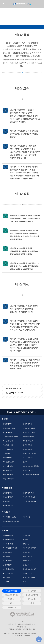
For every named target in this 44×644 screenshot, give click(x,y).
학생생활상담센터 (29, 577)
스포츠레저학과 (8, 449)
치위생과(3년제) (8, 441)
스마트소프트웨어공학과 (31, 466)
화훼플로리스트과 (9, 462)
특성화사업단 (27, 573)
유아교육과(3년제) (9, 428)
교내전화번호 (32, 591)
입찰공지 (26, 565)
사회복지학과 (7, 432)
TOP (39, 641)
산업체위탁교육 (8, 497)
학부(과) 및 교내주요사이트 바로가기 (21, 412)
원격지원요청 (12, 607)
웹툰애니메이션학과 (30, 453)
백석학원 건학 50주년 (10, 517)
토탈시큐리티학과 (9, 479)
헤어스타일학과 (8, 474)
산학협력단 (27, 561)
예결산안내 (12, 599)
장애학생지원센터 (9, 569)
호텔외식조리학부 (29, 432)
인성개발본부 (7, 565)
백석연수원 (7, 556)
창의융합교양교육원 (30, 569)
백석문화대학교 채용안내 (11, 521)
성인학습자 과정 (28, 493)
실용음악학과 (27, 449)
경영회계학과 (27, 424)
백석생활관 (27, 552)
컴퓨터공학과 (27, 445)
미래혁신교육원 (8, 544)
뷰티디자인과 (7, 470)
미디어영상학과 (28, 458)
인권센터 (6, 582)
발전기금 (26, 544)
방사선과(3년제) (28, 441)
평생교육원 (7, 501)
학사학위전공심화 (29, 497)
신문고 (32, 603)
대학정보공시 (32, 599)
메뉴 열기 (41, 4)
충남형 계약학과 (8, 505)
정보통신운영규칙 (32, 595)
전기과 (25, 462)
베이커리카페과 (8, 466)
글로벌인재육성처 (9, 540)
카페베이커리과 (28, 470)
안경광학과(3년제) (29, 437)
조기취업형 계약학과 (30, 501)
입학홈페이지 (7, 493)
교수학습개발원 (8, 535)
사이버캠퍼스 (27, 556)
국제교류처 (27, 535)
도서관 (25, 540)
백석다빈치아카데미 (30, 548)
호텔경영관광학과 (29, 428)
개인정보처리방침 (12, 591)
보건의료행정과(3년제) (10, 437)
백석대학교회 (7, 552)
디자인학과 (7, 453)
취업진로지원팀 (8, 573)
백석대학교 (27, 517)
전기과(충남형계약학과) (31, 474)
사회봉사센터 (7, 561)
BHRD (25, 582)
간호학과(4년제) (8, 445)
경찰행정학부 (7, 424)
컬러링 (12, 603)
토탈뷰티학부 (7, 458)
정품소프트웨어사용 (12, 595)
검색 (4, 3)
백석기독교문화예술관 (10, 548)
